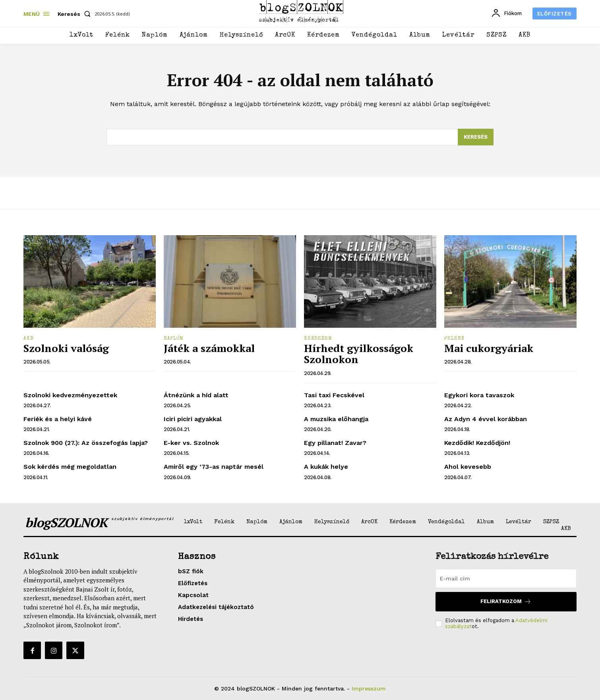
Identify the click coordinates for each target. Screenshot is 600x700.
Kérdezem (318, 339)
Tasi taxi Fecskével (334, 395)
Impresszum (369, 688)
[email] (506, 578)
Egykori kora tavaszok (479, 395)
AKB (29, 339)
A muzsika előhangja (336, 419)
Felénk (455, 339)
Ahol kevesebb (468, 467)
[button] (76, 14)
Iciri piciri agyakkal (193, 419)
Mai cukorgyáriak (489, 348)
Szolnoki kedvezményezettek (70, 395)
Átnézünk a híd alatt (196, 395)
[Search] (476, 137)
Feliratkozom (506, 602)
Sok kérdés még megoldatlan (70, 467)
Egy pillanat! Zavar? (335, 443)
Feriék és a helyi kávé (58, 419)
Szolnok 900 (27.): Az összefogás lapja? (86, 443)
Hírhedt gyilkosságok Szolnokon (359, 354)
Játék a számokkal (209, 348)
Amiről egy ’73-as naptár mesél (214, 467)
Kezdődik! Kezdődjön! (477, 443)
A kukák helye (326, 467)
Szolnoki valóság (66, 348)
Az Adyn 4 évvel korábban (486, 419)
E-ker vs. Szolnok (191, 443)
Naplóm (174, 339)
